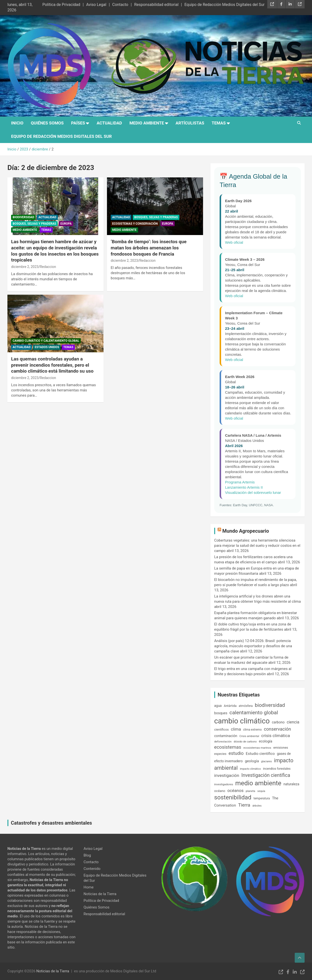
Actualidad (109, 123)
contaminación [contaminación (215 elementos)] (226, 736)
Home (88, 887)
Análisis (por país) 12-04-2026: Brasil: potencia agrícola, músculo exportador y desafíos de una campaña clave (253, 646)
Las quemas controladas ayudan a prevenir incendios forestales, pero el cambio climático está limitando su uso (52, 365)
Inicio (17, 123)
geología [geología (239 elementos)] (252, 761)
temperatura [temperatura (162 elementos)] (262, 798)
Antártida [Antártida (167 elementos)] (230, 706)
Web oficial (234, 242)
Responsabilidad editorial (156, 5)
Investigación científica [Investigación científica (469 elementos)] (266, 775)
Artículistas (190, 123)
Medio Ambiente (147, 123)
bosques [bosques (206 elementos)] (221, 713)
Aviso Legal (96, 5)
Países (78, 123)
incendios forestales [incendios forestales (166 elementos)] (277, 769)
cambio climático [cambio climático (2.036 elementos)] (242, 721)
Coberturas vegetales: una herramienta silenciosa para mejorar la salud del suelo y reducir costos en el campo (257, 546)
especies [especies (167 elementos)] (220, 754)
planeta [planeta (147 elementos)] (250, 791)
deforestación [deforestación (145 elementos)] (223, 741)
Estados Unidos (47, 347)
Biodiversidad (23, 217)
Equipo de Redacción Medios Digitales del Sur (224, 5)
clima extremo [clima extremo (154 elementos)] (252, 730)
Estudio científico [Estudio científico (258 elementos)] (260, 754)
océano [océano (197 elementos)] (220, 791)
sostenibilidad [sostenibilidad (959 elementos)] (233, 797)
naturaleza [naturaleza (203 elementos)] (291, 784)
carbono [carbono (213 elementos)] (278, 722)
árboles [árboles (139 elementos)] (257, 806)
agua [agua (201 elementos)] (218, 706)
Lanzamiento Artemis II (244, 487)
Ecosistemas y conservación (135, 224)
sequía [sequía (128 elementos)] (261, 791)
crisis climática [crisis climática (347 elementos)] (276, 736)
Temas (219, 123)
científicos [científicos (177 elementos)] (221, 729)
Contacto (120, 5)
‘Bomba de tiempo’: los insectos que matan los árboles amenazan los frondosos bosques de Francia (149, 248)
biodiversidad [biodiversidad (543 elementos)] (270, 705)
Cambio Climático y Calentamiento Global (46, 341)
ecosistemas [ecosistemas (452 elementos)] (228, 747)
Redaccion (48, 267)
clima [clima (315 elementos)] (236, 729)
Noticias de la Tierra (100, 894)
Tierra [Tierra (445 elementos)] (244, 805)
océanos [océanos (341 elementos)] (236, 790)
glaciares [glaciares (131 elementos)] (267, 761)
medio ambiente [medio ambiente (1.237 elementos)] (258, 783)
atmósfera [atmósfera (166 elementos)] (246, 706)
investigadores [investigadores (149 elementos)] (224, 784)
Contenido (92, 869)
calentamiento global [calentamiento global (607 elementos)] (254, 712)
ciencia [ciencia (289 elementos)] (293, 722)
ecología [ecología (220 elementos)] (266, 741)
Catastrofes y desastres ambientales (51, 823)
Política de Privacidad (61, 5)
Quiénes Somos (47, 123)
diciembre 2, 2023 (25, 267)
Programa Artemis (240, 482)
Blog (87, 855)
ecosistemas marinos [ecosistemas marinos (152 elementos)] (257, 748)
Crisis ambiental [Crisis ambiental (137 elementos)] (249, 736)
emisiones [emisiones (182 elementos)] (281, 748)
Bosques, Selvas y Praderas (34, 224)
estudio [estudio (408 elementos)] (236, 753)
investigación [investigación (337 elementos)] (227, 775)
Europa (66, 224)
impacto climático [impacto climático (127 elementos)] (250, 769)
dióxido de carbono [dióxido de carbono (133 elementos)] (245, 742)
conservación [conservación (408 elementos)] (277, 729)
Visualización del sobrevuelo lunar (253, 492)
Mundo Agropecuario (246, 531)
